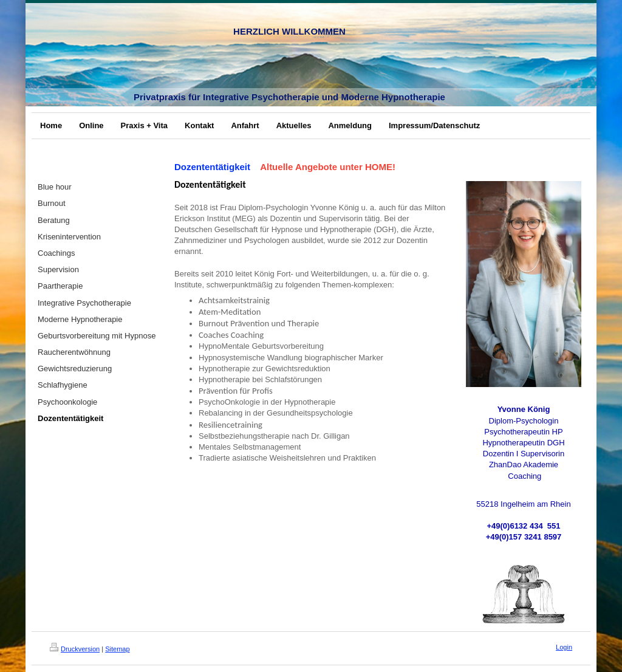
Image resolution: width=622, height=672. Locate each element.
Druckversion (75, 649)
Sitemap (117, 649)
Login (564, 647)
